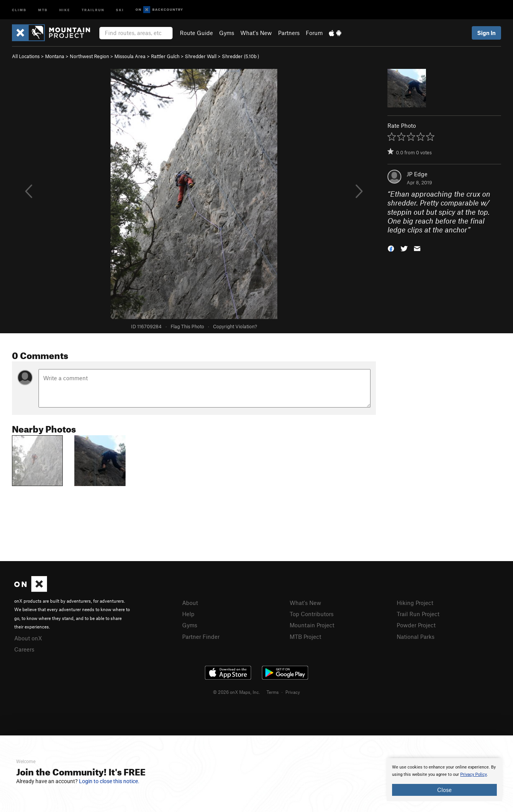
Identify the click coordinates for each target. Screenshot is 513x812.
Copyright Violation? (235, 326)
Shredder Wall (201, 56)
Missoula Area (130, 56)
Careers (24, 649)
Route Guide (196, 33)
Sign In (486, 33)
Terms (273, 692)
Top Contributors (312, 614)
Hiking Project (415, 603)
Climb (19, 9)
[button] (391, 248)
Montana (55, 56)
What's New (256, 33)
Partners (289, 33)
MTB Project (305, 637)
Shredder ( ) (241, 56)
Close (444, 790)
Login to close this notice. (109, 781)
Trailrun (93, 9)
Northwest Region (89, 56)
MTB (43, 9)
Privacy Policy (474, 774)
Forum (314, 33)
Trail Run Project (418, 614)
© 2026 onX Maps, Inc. (236, 692)
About (190, 603)
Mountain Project (312, 625)
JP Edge (417, 174)
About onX (28, 638)
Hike (65, 9)
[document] (444, 780)
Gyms (227, 33)
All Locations (26, 56)
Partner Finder (201, 637)
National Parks (416, 637)
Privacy (293, 692)
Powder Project (416, 625)
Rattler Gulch (165, 56)
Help (188, 614)
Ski (120, 9)
